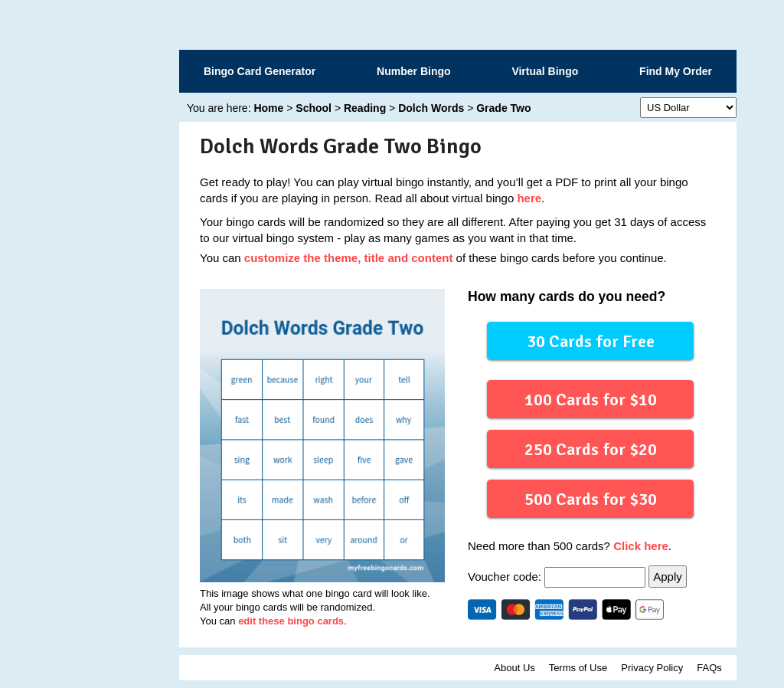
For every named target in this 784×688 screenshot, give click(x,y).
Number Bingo (413, 71)
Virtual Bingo (545, 71)
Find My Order (676, 71)
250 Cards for (590, 449)
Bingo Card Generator (260, 71)
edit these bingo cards (291, 621)
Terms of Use (578, 668)
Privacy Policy (652, 668)
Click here (641, 546)
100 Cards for (590, 399)
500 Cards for (590, 498)
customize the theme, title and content (349, 258)
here (529, 198)
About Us (514, 668)
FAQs (709, 668)
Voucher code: (558, 577)
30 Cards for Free (591, 341)
